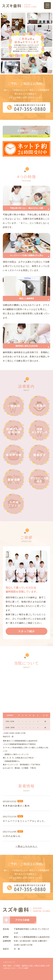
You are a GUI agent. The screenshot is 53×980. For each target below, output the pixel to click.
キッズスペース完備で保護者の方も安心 (27, 255)
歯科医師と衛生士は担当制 (27, 346)
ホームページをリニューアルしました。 (25, 821)
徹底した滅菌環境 (27, 298)
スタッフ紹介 (26, 631)
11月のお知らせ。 (13, 836)
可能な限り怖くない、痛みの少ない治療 (27, 208)
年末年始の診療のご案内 (16, 806)
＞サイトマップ (9, 962)
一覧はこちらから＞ (26, 846)
